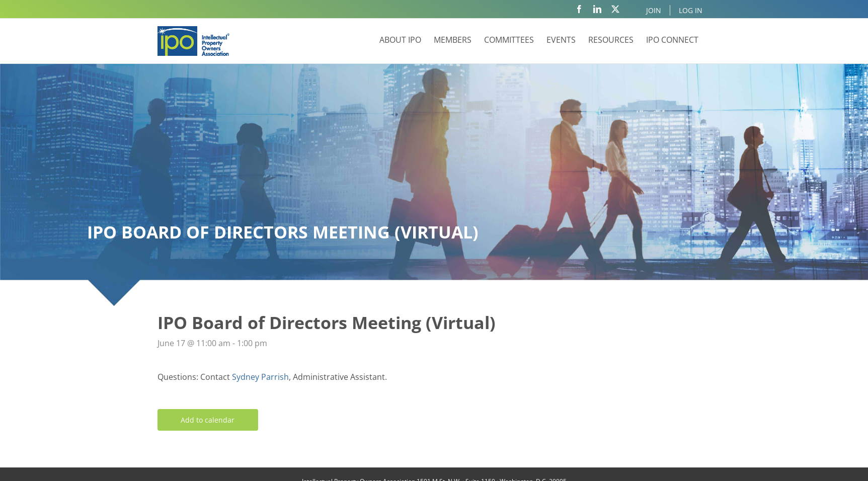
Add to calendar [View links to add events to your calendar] (208, 420)
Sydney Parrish (260, 377)
